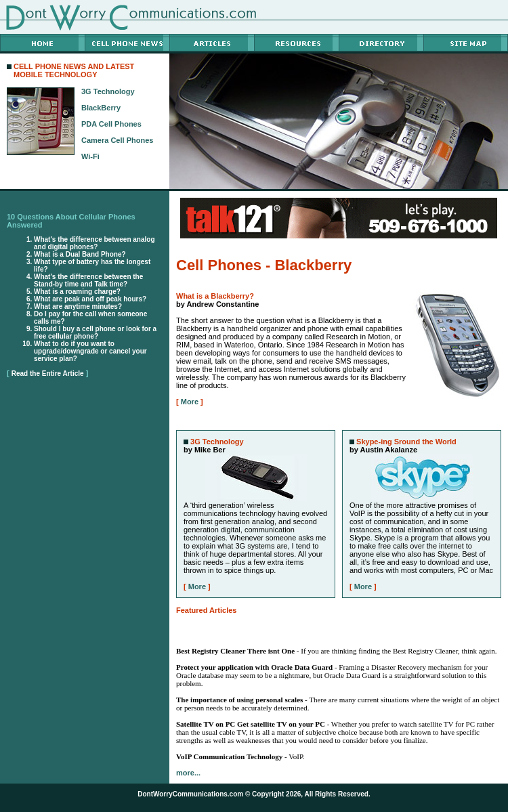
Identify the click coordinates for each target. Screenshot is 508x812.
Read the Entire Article (48, 373)
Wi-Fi (90, 156)
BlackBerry (101, 108)
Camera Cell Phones (117, 140)
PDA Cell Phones (111, 124)
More (190, 402)
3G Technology (108, 91)
